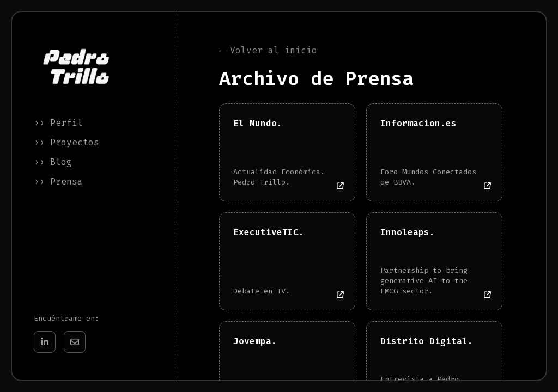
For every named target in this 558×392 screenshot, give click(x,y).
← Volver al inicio (268, 51)
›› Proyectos (66, 142)
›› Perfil (58, 123)
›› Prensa (58, 182)
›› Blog (53, 162)
